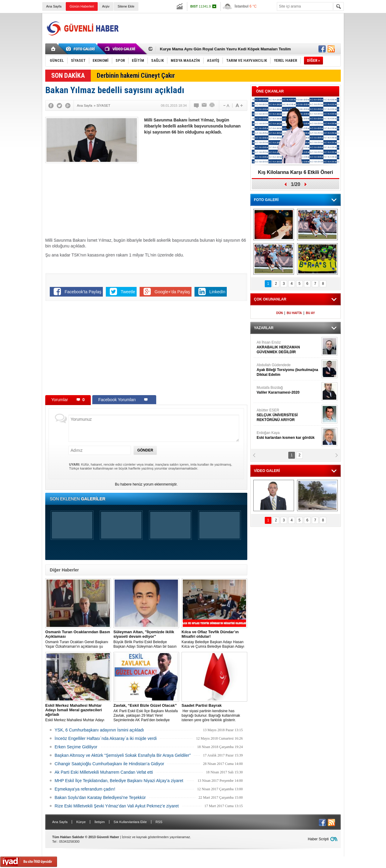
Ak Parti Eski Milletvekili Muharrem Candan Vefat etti (104, 772)
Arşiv (106, 6)
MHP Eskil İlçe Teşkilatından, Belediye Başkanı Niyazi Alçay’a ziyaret (119, 781)
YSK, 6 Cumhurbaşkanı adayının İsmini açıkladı (99, 730)
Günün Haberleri (82, 6)
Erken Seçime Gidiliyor (76, 747)
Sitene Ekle (126, 6)
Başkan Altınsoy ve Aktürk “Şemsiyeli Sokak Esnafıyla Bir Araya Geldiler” (123, 755)
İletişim (100, 822)
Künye (81, 822)
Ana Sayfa (54, 6)
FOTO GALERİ (266, 200)
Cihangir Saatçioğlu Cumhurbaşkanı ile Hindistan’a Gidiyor (109, 764)
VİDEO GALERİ (267, 471)
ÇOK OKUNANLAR (270, 299)
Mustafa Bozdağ (288, 390)
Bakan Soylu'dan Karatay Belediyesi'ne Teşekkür (100, 797)
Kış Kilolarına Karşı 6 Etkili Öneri (296, 172)
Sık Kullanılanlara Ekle (130, 822)
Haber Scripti (318, 839)
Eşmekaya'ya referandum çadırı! (85, 789)
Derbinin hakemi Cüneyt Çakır (136, 75)
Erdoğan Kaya (288, 435)
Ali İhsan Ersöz (288, 347)
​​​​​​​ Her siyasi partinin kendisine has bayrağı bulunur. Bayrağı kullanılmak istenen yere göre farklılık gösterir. (214, 713)
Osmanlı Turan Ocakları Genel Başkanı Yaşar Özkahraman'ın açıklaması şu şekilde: (78, 639)
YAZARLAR (264, 328)
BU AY (310, 313)
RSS (159, 822)
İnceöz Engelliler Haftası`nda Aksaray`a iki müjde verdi (106, 738)
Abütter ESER (288, 415)
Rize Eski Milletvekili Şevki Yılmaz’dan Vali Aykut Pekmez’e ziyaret (117, 806)
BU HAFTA (294, 313)
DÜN (280, 313)
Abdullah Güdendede (288, 370)
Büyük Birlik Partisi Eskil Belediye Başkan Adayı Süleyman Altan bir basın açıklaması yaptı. (146, 639)
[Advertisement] (231, 28)
